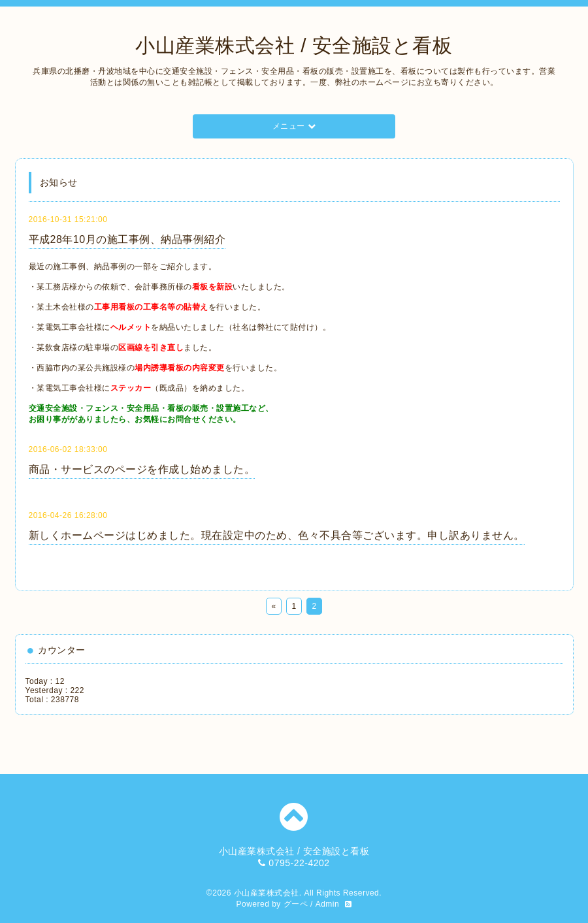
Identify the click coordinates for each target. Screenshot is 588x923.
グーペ (296, 904)
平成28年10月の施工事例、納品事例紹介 (127, 239)
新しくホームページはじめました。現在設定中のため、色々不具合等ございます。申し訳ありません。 (277, 535)
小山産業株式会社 (267, 893)
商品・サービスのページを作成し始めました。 (142, 469)
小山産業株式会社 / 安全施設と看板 (294, 45)
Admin (328, 904)
